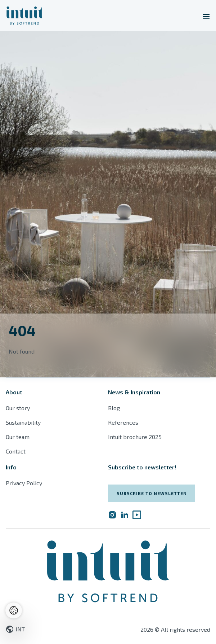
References (123, 422)
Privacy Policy (24, 483)
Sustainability (23, 422)
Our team (18, 437)
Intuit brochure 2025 (135, 437)
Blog (114, 408)
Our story (18, 408)
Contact (16, 451)
